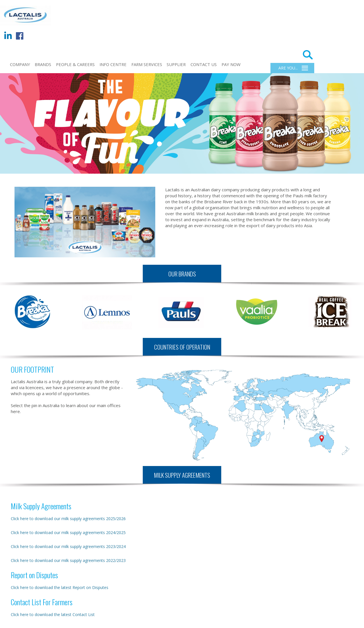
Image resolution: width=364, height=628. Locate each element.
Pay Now (231, 64)
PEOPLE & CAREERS (75, 64)
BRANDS (43, 64)
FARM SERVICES (147, 64)
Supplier (176, 64)
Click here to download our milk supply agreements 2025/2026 (68, 519)
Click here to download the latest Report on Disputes (60, 587)
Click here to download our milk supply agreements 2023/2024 (68, 546)
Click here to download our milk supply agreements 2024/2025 (68, 532)
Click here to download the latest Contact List (53, 614)
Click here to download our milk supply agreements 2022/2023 (68, 560)
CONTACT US (204, 64)
